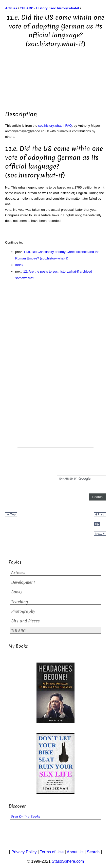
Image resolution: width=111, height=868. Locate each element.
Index (19, 265)
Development (23, 582)
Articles (18, 573)
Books (17, 592)
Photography (23, 611)
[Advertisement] (55, 76)
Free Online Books (26, 817)
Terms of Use (52, 852)
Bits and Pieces (25, 621)
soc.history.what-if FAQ (55, 126)
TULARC (18, 631)
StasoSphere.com (68, 861)
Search (93, 852)
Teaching (20, 602)
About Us (75, 852)
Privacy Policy (24, 852)
